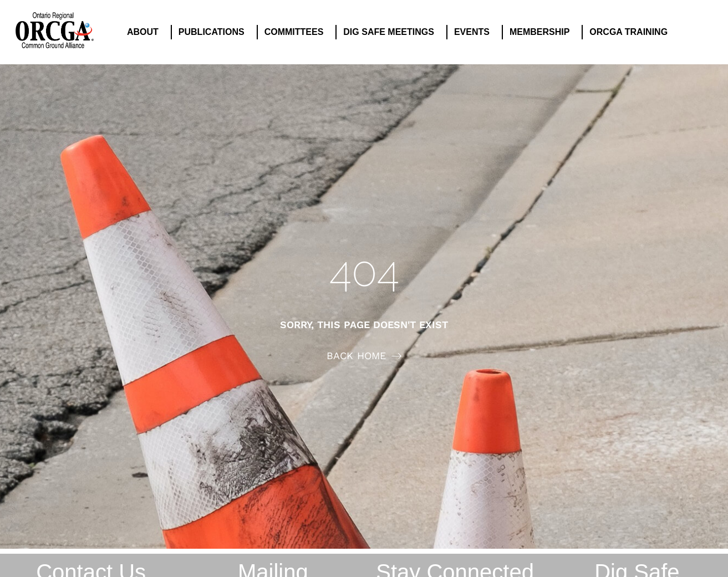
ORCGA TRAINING (631, 32)
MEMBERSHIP (542, 32)
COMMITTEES (297, 32)
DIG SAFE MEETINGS (391, 32)
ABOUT (146, 32)
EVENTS (475, 32)
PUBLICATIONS (214, 32)
